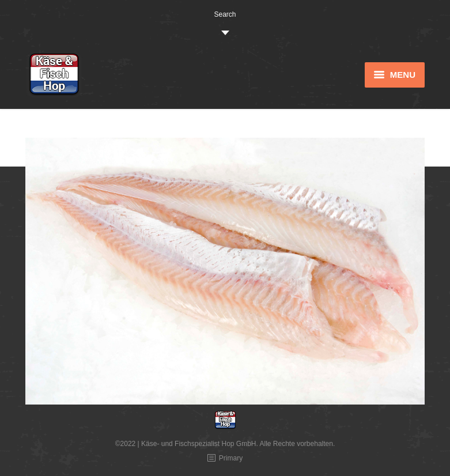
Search (225, 14)
